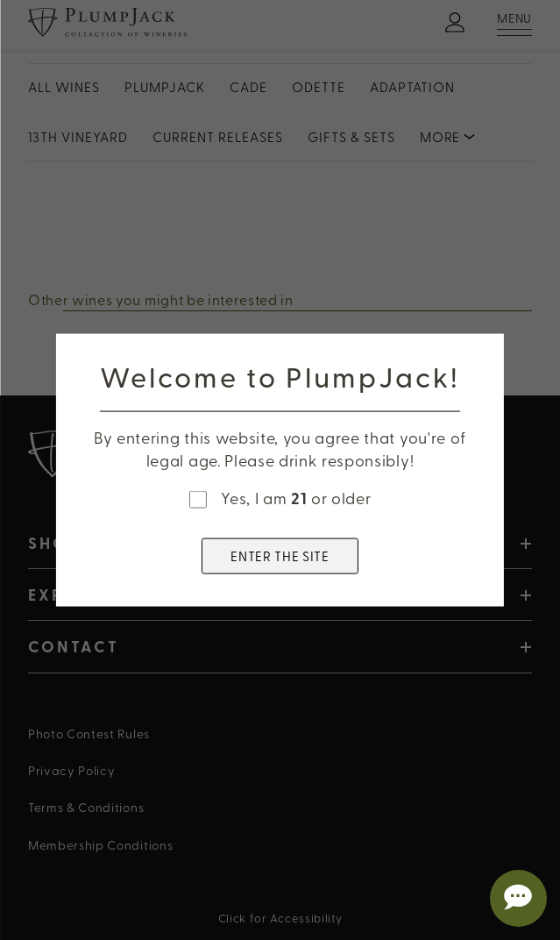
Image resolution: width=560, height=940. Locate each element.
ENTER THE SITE (280, 555)
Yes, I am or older (296, 498)
